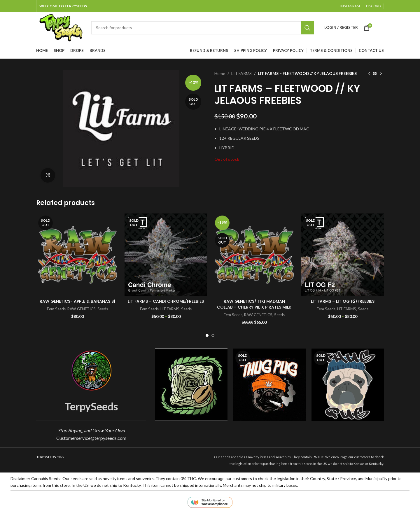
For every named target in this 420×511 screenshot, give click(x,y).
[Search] (203, 28)
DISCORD (373, 6)
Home (220, 73)
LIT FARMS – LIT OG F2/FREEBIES (343, 301)
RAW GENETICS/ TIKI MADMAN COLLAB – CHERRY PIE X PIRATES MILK (254, 304)
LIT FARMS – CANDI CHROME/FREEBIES (166, 301)
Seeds (103, 309)
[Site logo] (61, 27)
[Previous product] (369, 73)
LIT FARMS (242, 73)
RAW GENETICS (82, 309)
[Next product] (381, 73)
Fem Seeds (56, 309)
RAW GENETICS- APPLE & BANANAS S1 (77, 301)
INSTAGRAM (350, 6)
